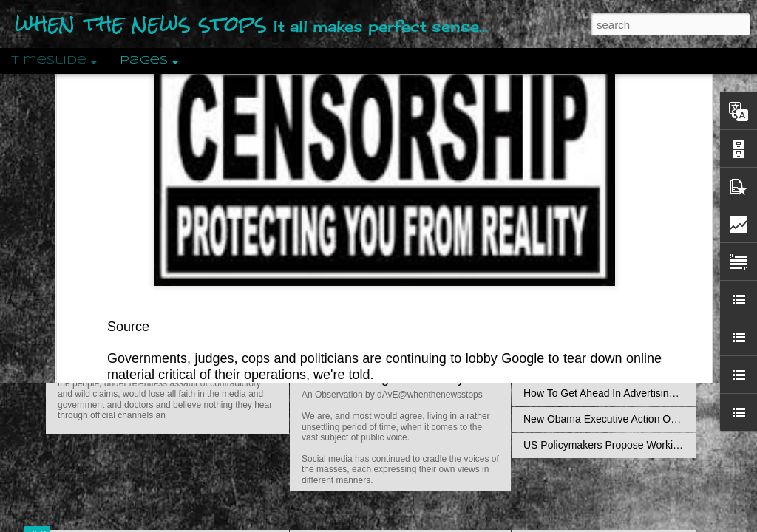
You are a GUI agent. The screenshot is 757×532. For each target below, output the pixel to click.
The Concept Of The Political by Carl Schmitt (626, 264)
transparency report (579, 97)
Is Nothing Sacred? (358, 187)
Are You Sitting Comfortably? (387, 378)
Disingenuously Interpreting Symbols (607, 238)
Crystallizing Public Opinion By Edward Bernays (633, 341)
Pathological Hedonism (576, 134)
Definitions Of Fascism (575, 290)
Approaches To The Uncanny (590, 316)
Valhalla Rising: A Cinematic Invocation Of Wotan (636, 160)
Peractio (90, 343)
